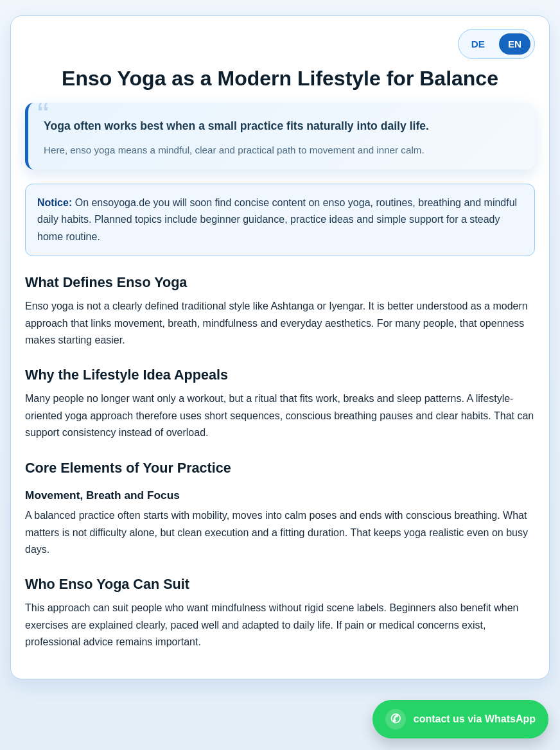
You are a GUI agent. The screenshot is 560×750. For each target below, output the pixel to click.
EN (515, 44)
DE (478, 44)
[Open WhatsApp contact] (460, 719)
